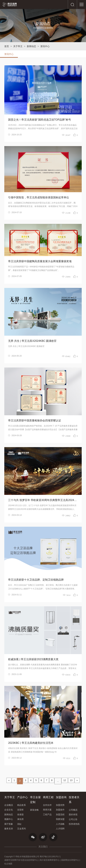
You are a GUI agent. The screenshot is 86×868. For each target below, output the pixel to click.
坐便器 (20, 815)
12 (65, 780)
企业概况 (9, 805)
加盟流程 (60, 815)
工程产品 (47, 815)
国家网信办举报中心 (70, 860)
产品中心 (22, 797)
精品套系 (21, 805)
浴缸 (19, 824)
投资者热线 (74, 824)
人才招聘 (60, 829)
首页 (7, 46)
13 (71, 780)
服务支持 (9, 829)
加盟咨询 (61, 797)
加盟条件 (60, 810)
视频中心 (9, 819)
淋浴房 (20, 819)
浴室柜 (20, 810)
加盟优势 (60, 805)
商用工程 (48, 797)
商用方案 (47, 810)
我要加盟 (60, 819)
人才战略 (60, 824)
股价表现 (73, 815)
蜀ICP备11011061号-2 (50, 857)
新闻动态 (31, 46)
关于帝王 (18, 46)
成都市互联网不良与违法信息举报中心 (21, 860)
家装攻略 (34, 810)
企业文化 (9, 810)
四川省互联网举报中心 (50, 860)
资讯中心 (45, 46)
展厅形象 (9, 824)
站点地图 (8, 864)
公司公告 (73, 819)
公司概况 (73, 810)
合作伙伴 (47, 805)
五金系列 (21, 829)
